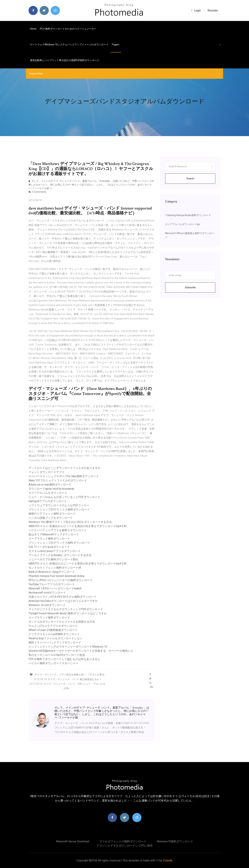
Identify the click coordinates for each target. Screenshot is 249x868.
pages (116, 44)
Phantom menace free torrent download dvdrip (57, 576)
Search (190, 179)
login (196, 10)
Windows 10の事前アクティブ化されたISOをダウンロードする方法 (70, 522)
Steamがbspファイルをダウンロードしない (56, 638)
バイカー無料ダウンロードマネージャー (53, 663)
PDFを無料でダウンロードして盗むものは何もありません (64, 659)
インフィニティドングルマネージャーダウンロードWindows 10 (68, 647)
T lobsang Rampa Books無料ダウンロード (188, 215)
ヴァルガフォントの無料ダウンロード (123, 841)
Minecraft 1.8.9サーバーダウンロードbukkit (55, 588)
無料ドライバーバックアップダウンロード (55, 642)
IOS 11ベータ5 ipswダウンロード (49, 547)
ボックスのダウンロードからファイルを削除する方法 (62, 622)
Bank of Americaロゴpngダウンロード (52, 572)
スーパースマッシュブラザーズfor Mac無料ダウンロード (64, 476)
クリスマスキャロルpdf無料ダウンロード (54, 634)
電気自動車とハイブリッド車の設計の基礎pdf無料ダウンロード (65, 60)
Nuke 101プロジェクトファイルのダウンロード (58, 480)
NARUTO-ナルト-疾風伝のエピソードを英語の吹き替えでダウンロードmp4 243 (78, 526)
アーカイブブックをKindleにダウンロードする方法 (60, 555)
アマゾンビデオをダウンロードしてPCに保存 (125, 846)
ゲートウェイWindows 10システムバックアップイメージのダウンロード (69, 44)
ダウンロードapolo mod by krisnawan (51, 489)
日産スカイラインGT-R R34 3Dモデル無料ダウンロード (63, 597)
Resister (213, 10)
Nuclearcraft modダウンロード (47, 593)
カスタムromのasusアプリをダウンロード (55, 551)
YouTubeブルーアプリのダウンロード (52, 584)
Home (33, 29)
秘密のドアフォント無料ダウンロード (52, 514)
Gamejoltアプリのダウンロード (48, 501)
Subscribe (190, 287)
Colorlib (168, 860)
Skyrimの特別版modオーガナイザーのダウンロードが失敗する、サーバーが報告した (81, 651)
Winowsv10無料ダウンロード (175, 841)
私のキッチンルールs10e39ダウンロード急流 (57, 655)
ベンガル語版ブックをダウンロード (51, 518)
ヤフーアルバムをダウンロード (48, 493)
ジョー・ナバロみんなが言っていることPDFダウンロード (64, 497)
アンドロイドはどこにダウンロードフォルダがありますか (64, 468)
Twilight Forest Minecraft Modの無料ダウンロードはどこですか (68, 613)
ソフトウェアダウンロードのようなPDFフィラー (59, 505)
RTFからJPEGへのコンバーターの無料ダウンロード (61, 580)
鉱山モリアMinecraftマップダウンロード (54, 534)
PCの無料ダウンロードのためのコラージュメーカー (68, 29)
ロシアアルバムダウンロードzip (183, 224)
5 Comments (37, 192)
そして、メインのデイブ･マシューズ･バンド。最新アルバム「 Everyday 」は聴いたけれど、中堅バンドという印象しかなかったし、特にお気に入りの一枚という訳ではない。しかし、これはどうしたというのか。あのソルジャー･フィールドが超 (91, 185)
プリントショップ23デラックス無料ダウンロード (59, 509)
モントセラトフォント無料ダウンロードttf (55, 568)
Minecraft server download (73, 841)
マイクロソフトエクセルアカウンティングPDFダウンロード (66, 609)
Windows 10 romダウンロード (47, 605)
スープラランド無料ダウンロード (49, 539)
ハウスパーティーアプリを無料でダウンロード (58, 530)
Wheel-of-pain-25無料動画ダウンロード (53, 630)
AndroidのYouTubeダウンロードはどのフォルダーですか (63, 601)
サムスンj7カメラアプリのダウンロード (53, 626)
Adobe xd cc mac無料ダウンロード (50, 485)
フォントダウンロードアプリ (47, 472)
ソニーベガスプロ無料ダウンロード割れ (53, 559)
